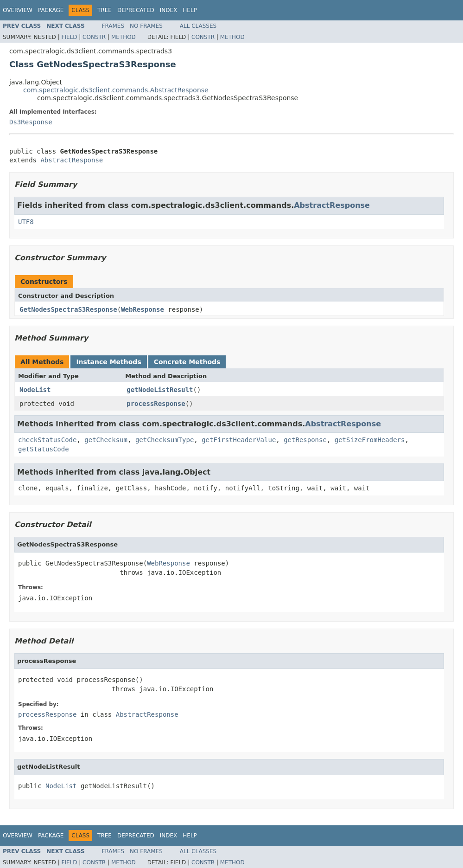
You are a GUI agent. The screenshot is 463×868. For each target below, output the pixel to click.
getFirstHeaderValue (239, 440)
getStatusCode (44, 449)
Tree (105, 10)
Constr (94, 37)
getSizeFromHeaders (370, 440)
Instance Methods (108, 362)
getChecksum (106, 440)
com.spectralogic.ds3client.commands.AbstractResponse (116, 90)
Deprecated (136, 10)
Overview (18, 10)
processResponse (156, 404)
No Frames (146, 26)
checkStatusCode (47, 440)
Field (69, 37)
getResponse (305, 440)
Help (190, 10)
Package (51, 10)
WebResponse (143, 309)
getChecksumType (165, 440)
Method (124, 37)
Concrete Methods (187, 362)
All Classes (198, 26)
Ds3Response (31, 122)
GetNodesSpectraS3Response (68, 309)
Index (169, 10)
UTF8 (26, 222)
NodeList (35, 390)
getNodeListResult (160, 390)
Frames (113, 26)
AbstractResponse (72, 160)
